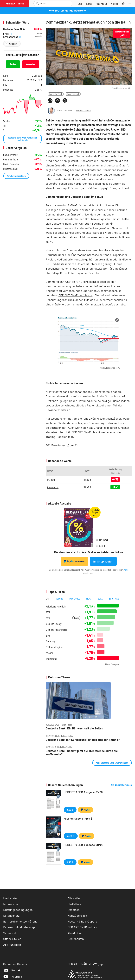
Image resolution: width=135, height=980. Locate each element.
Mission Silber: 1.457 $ (78, 818)
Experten (74, 910)
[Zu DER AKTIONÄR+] (102, 4)
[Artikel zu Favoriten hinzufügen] (65, 100)
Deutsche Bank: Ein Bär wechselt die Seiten (74, 728)
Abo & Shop (75, 933)
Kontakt (12, 970)
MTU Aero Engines (55, 647)
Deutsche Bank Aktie (14, 29)
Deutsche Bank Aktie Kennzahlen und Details (22, 139)
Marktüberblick (77, 916)
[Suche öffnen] (37, 3)
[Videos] (114, 4)
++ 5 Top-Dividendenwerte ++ (68, 10)
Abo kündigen (12, 945)
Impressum (11, 904)
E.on (48, 635)
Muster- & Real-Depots (82, 921)
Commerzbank (73, 94)
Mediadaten (11, 898)
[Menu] (131, 4)
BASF (48, 612)
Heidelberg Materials (56, 606)
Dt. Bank (51, 480)
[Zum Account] (89, 4)
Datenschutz (11, 916)
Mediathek (74, 904)
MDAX (89, 598)
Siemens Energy (54, 624)
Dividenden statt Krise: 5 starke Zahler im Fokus (89, 552)
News (76, 618)
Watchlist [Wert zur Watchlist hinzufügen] (13, 44)
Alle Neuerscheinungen (121, 785)
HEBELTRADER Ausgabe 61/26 (83, 792)
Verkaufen (31, 64)
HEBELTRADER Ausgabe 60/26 (84, 845)
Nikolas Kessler (83, 111)
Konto (126, 570)
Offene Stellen (12, 939)
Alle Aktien (74, 898)
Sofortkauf (74, 561)
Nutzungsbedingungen (18, 910)
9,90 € (70, 810)
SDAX (100, 598)
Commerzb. (53, 487)
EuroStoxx (114, 598)
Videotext (10, 933)
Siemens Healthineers (56, 630)
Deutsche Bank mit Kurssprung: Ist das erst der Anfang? (83, 740)
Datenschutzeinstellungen (20, 927)
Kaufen (13, 64)
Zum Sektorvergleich (16, 176)
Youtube (13, 977)
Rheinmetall (51, 659)
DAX (48, 598)
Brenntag (50, 641)
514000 (8, 34)
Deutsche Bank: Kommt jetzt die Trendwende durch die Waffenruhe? (82, 753)
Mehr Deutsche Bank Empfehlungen (112, 763)
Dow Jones (75, 598)
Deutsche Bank (56, 94)
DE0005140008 (12, 37)
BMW (48, 618)
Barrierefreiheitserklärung (20, 921)
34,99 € (71, 836)
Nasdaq (59, 598)
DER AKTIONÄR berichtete (75, 295)
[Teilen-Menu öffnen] (50, 101)
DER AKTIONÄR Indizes (82, 927)
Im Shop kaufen (103, 561)
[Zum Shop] (80, 4)
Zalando (49, 653)
